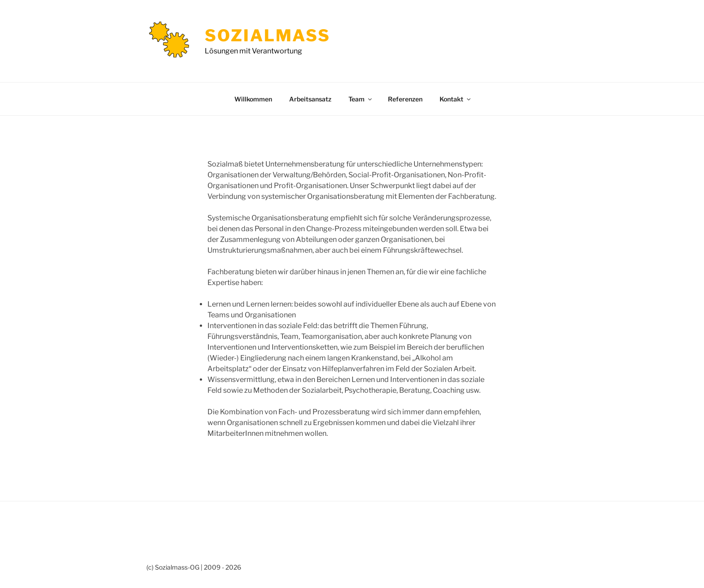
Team (361, 99)
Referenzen (405, 99)
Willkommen (253, 99)
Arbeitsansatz (310, 99)
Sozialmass (268, 35)
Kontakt (456, 99)
